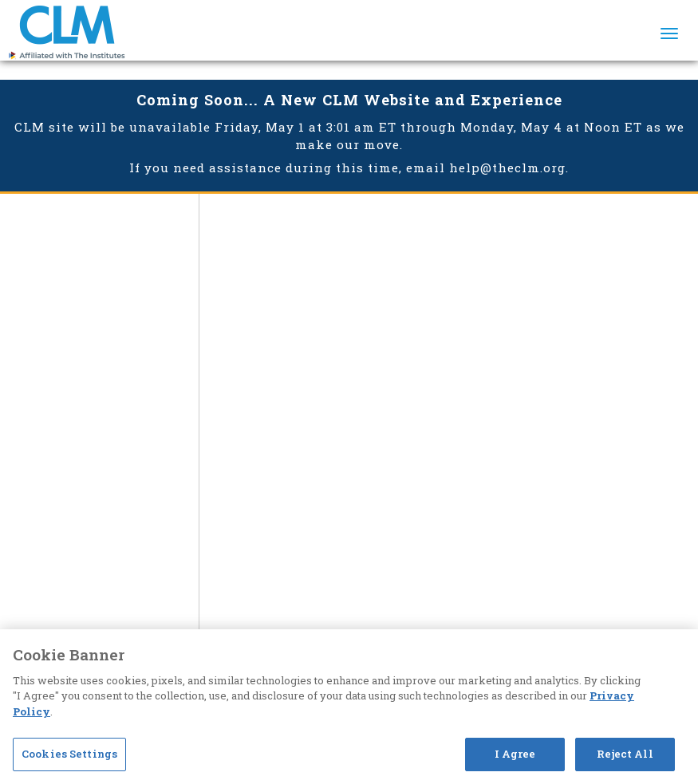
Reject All (625, 754)
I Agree (515, 754)
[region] (349, 707)
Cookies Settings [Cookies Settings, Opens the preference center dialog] (69, 754)
